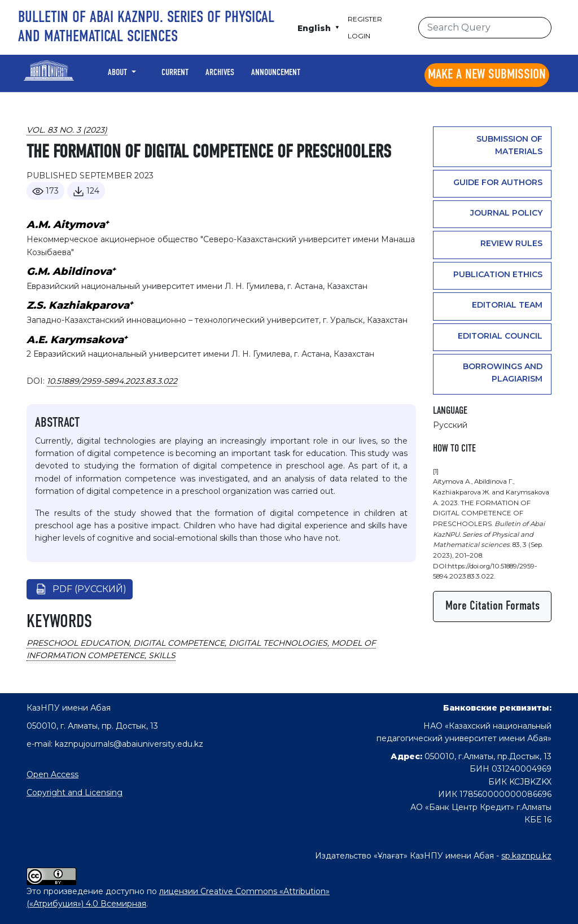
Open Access (52, 774)
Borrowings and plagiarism (503, 373)
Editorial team (507, 305)
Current (175, 73)
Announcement (276, 73)
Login (359, 36)
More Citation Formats (492, 606)
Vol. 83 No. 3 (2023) (67, 130)
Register (365, 19)
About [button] (119, 73)
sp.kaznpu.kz (526, 856)
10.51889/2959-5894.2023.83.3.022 (112, 381)
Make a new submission (487, 75)
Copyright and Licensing (75, 792)
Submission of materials (509, 145)
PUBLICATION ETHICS (498, 274)
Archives (220, 73)
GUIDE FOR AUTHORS (498, 182)
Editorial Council (500, 336)
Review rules (511, 243)
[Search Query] (485, 28)
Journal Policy (506, 213)
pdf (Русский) (89, 589)
